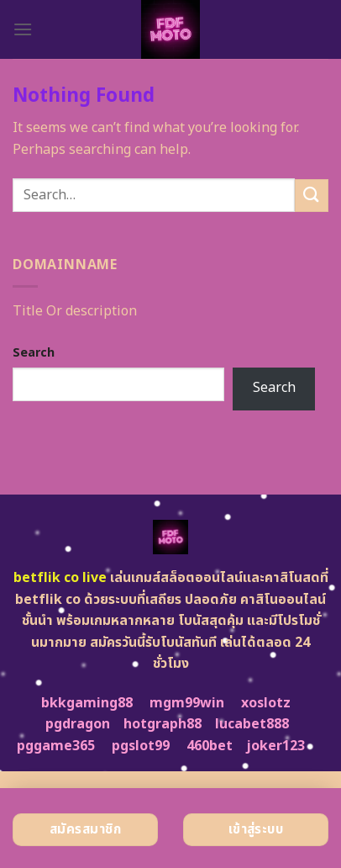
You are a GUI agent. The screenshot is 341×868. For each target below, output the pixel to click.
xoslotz (266, 703)
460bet (210, 746)
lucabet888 (252, 724)
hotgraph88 (163, 724)
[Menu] (23, 29)
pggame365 (56, 746)
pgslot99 (141, 746)
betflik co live (60, 578)
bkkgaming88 (87, 703)
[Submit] (312, 196)
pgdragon (78, 724)
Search (34, 353)
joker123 (275, 746)
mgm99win (187, 703)
